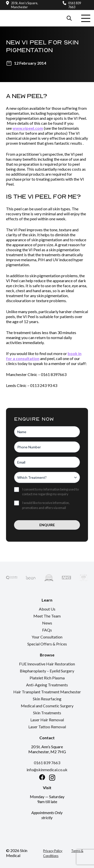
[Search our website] (69, 18)
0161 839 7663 (75, 5)
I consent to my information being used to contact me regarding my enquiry (50, 492)
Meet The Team (47, 616)
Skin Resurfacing (47, 699)
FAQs (47, 630)
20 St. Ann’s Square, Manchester (25, 5)
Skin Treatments (47, 713)
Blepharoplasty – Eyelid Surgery (47, 671)
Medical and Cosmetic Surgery (47, 706)
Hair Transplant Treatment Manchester (47, 692)
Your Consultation (47, 637)
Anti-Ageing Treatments (47, 685)
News (47, 623)
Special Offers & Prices (47, 644)
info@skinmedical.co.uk (47, 770)
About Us (47, 609)
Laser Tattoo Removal (47, 727)
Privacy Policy (53, 851)
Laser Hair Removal (47, 720)
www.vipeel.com (28, 128)
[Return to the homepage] (23, 13)
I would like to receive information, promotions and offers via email (46, 505)
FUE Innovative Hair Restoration (47, 664)
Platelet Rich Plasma (47, 678)
